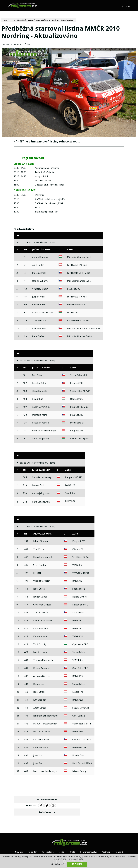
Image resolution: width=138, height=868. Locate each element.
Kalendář (31, 840)
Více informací (57, 864)
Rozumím (77, 864)
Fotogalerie (47, 840)
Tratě (72, 840)
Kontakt (121, 840)
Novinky (13, 20)
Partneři (107, 840)
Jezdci (61, 840)
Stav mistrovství (89, 840)
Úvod (6, 20)
